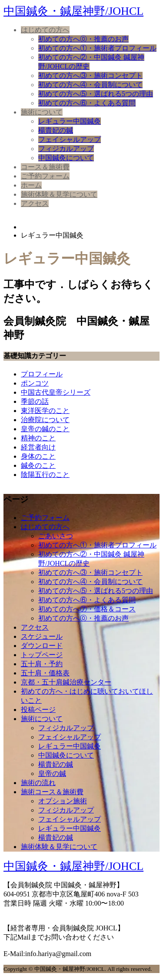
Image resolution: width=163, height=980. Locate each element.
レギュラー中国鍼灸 (70, 121)
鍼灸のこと (38, 465)
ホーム (31, 185)
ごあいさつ (56, 536)
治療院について (45, 420)
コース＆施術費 (45, 167)
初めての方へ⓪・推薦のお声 (83, 39)
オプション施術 (63, 801)
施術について (42, 112)
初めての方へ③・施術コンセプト (90, 76)
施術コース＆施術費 (52, 792)
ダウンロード (42, 646)
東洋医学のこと (45, 411)
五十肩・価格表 (45, 673)
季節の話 (35, 401)
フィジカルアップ (66, 149)
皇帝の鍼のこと (45, 429)
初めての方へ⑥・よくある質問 (87, 103)
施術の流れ (38, 783)
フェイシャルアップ (70, 139)
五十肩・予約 (42, 664)
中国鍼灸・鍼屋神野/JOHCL (73, 11)
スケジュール (42, 636)
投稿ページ (38, 710)
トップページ (42, 655)
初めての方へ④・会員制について (90, 85)
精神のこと (38, 438)
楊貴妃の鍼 (56, 130)
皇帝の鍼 (52, 774)
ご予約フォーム (45, 176)
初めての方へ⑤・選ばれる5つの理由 (96, 94)
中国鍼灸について (66, 158)
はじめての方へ (45, 30)
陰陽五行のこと (45, 475)
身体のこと (38, 456)
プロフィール (42, 374)
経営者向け (38, 447)
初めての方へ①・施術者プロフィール (97, 48)
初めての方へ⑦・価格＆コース (87, 609)
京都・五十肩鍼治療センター (66, 682)
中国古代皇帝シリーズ (56, 392)
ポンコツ (35, 383)
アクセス (35, 203)
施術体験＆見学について (59, 194)
